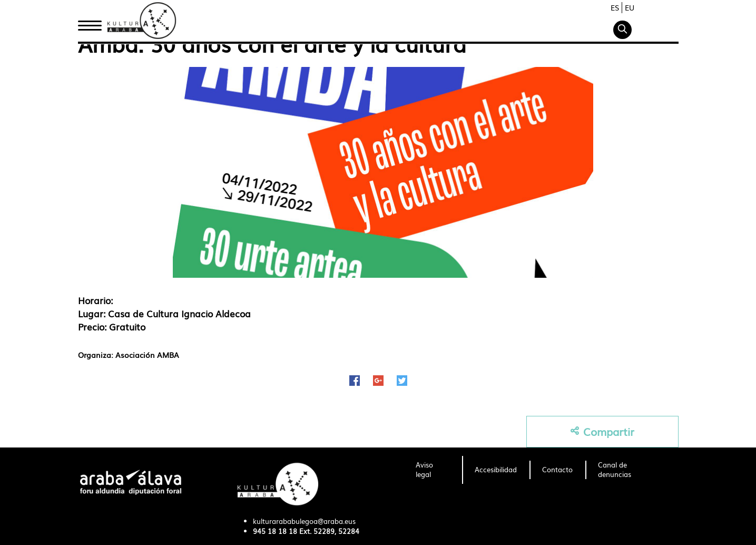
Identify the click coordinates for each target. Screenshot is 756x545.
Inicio (90, 23)
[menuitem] (433, 470)
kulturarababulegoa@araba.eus (304, 521)
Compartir (602, 431)
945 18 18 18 (275, 531)
